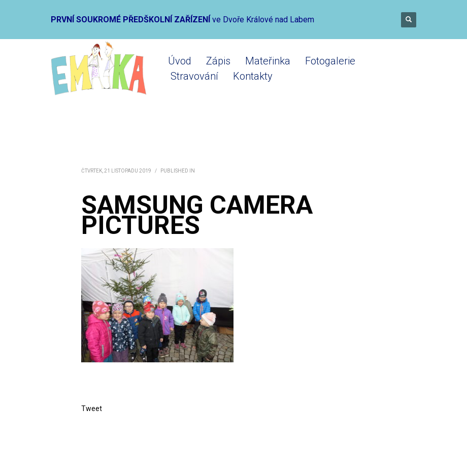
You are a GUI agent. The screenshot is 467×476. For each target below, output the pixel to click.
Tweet (92, 409)
